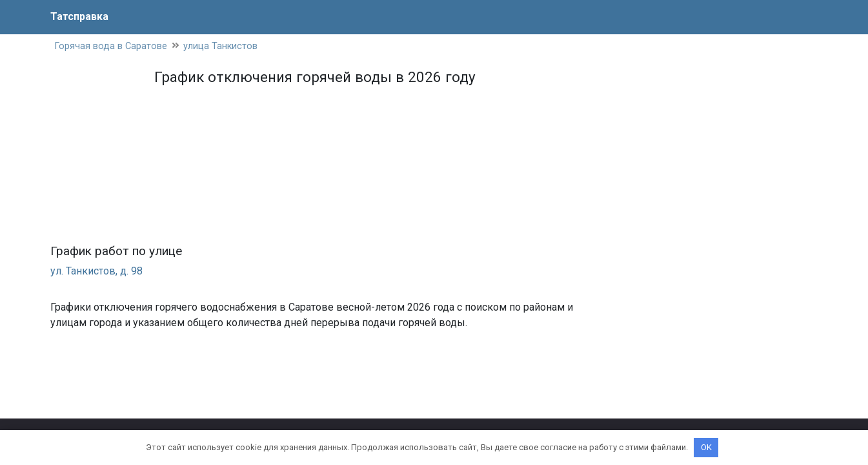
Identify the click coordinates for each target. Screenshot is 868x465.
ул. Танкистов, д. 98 (96, 271)
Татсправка (79, 16)
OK (706, 447)
